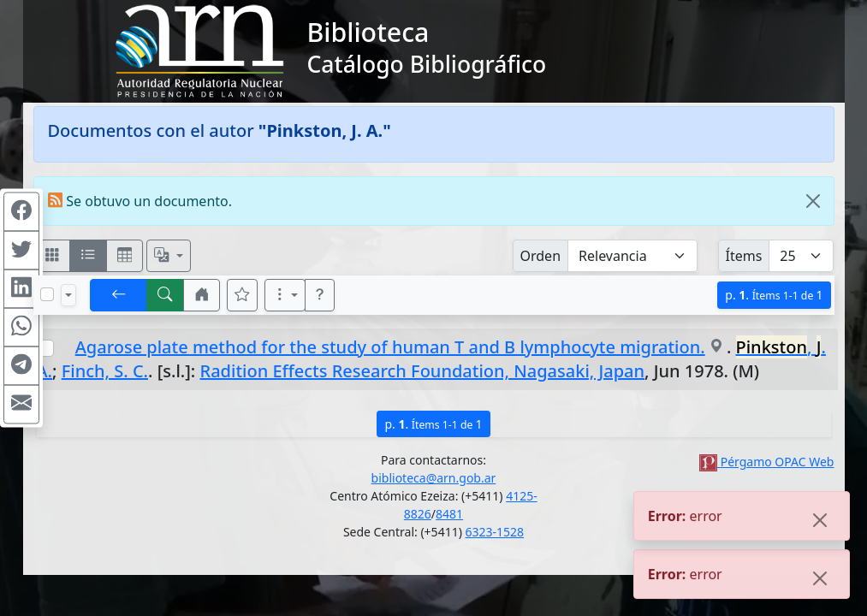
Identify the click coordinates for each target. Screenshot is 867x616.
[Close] (813, 201)
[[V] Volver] (119, 295)
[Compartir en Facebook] (21, 212)
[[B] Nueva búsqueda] (165, 295)
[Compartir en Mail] (21, 405)
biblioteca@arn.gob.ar (434, 478)
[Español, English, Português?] (169, 256)
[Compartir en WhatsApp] (21, 328)
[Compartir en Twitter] (21, 251)
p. (774, 295)
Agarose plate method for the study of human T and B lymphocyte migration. (390, 347)
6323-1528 (495, 532)
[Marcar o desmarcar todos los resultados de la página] (47, 294)
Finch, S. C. (105, 371)
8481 (449, 514)
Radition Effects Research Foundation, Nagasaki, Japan (423, 371)
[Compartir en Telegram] (21, 366)
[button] (202, 295)
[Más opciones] (285, 295)
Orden (541, 256)
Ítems (744, 256)
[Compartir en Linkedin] (21, 289)
